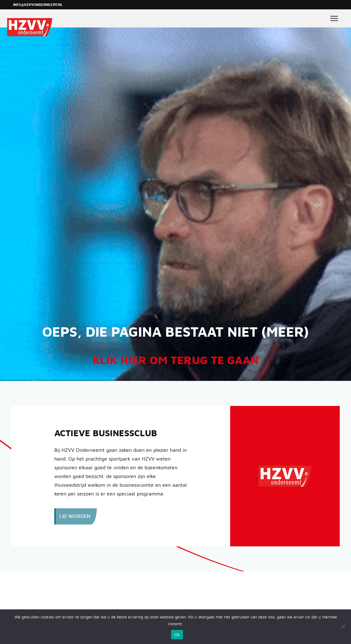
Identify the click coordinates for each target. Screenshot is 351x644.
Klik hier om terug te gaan (175, 361)
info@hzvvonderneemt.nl (38, 5)
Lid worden (75, 516)
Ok (177, 635)
